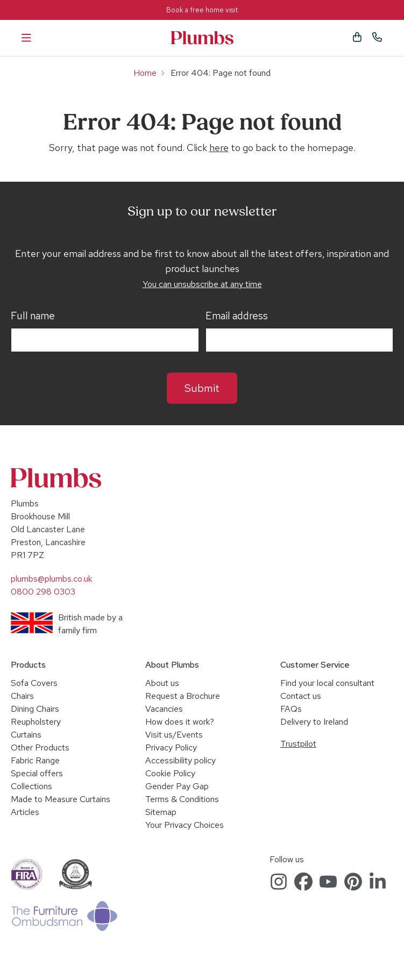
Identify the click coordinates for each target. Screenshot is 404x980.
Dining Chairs (35, 709)
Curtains (26, 735)
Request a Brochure (183, 696)
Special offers (37, 773)
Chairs (22, 696)
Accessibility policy (180, 760)
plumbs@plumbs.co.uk (51, 579)
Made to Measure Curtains (61, 799)
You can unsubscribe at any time (202, 284)
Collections (31, 786)
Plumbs (202, 38)
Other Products (40, 747)
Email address (237, 316)
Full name (33, 316)
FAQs (291, 709)
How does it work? (180, 722)
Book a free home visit (202, 10)
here (219, 148)
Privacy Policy (171, 747)
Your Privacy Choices (185, 825)
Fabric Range (35, 760)
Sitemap (161, 812)
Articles (25, 812)
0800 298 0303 (43, 592)
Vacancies (164, 709)
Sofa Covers (34, 683)
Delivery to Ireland (314, 722)
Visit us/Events (174, 735)
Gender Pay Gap (177, 786)
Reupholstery (36, 722)
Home (145, 73)
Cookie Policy (170, 773)
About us (162, 683)
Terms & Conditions (182, 799)
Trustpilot (298, 744)
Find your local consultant (327, 683)
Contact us (301, 696)
